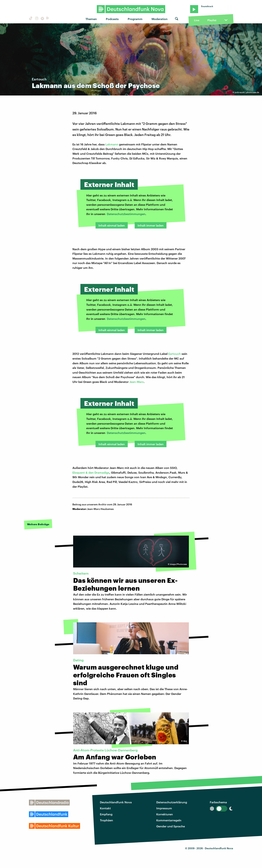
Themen (91, 19)
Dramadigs (102, 472)
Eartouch (175, 354)
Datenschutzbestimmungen (126, 214)
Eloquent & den (83, 472)
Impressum (164, 808)
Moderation (160, 19)
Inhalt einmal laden (112, 225)
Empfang (106, 814)
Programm (135, 19)
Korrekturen (165, 814)
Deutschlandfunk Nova (116, 802)
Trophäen (106, 820)
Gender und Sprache (171, 826)
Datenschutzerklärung (172, 802)
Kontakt (105, 808)
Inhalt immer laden (151, 225)
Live (197, 20)
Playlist (212, 20)
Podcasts (112, 19)
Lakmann (112, 144)
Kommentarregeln (169, 820)
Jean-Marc (137, 382)
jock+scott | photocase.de (247, 92)
